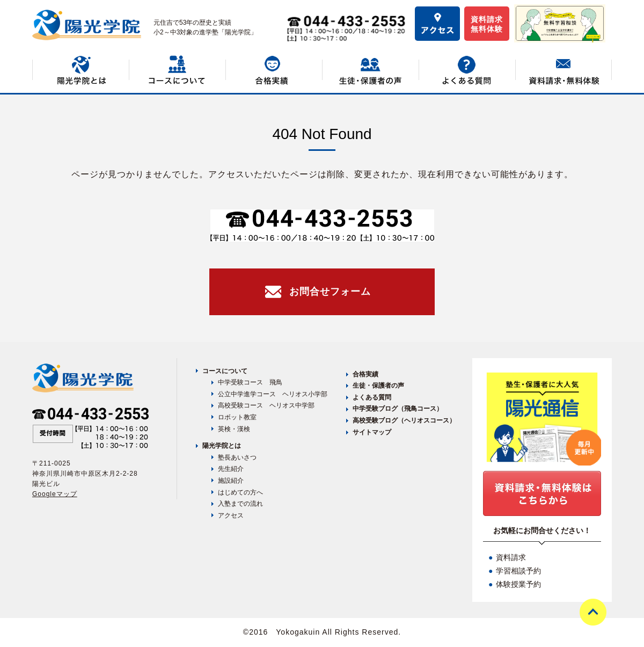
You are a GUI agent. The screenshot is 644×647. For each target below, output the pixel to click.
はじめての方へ (240, 492)
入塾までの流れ (240, 504)
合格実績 (365, 374)
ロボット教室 (237, 417)
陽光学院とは (222, 446)
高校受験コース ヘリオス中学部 (266, 405)
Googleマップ (55, 494)
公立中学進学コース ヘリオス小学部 (273, 394)
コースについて (225, 371)
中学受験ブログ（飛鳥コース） (398, 409)
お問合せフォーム (330, 292)
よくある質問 (372, 397)
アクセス (231, 515)
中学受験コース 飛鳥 (250, 382)
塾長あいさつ (237, 457)
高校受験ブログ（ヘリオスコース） (404, 420)
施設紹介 (231, 481)
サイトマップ (372, 432)
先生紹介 (231, 469)
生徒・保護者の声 (378, 386)
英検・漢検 (234, 429)
